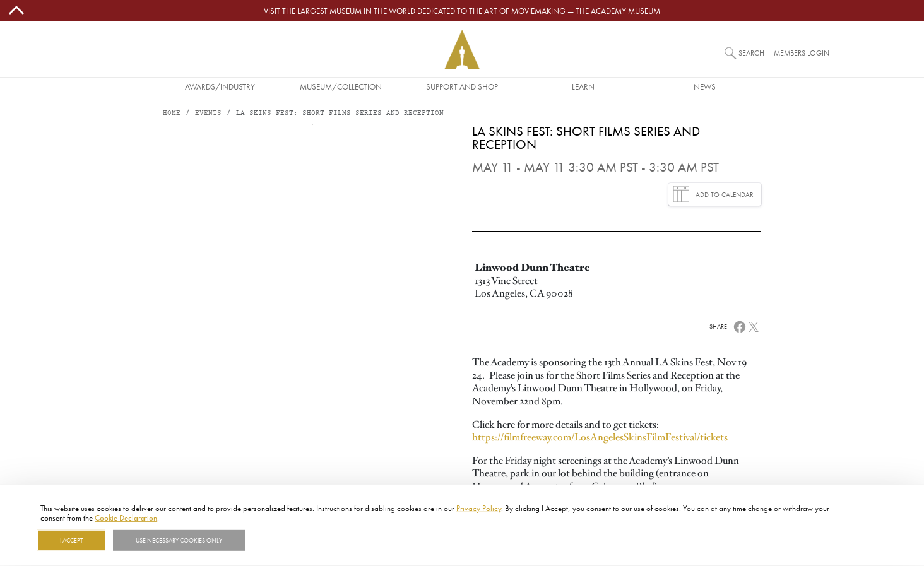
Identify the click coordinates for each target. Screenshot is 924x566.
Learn (583, 86)
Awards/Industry (220, 86)
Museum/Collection (341, 86)
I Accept (71, 540)
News (705, 86)
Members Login (802, 53)
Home (172, 113)
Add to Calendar (714, 194)
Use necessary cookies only (179, 540)
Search (751, 53)
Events (208, 113)
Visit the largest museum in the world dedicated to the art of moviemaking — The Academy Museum (462, 11)
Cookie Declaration (126, 517)
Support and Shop (462, 86)
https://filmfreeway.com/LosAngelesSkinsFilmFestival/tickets (600, 437)
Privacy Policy (479, 508)
